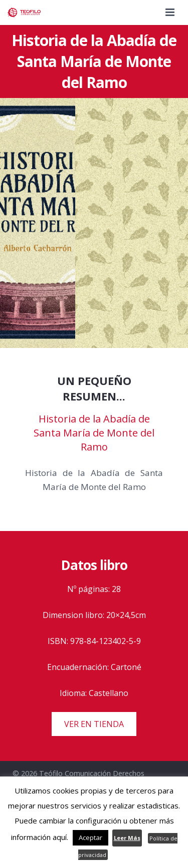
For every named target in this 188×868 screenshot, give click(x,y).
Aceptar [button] (90, 837)
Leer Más (127, 838)
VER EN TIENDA (94, 724)
